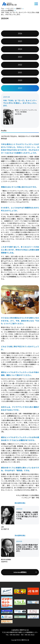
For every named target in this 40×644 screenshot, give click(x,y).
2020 (20, 80)
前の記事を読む (20, 503)
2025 (20, 41)
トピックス (10, 9)
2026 (20, 34)
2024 (20, 49)
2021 (20, 73)
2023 (20, 57)
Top (2, 9)
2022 (20, 65)
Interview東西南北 (7, 11)
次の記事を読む (20, 535)
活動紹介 (19, 9)
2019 (20, 88)
